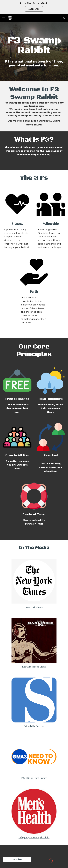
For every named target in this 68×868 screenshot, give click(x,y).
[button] (3, 18)
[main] (34, 46)
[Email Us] (17, 859)
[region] (34, 7)
